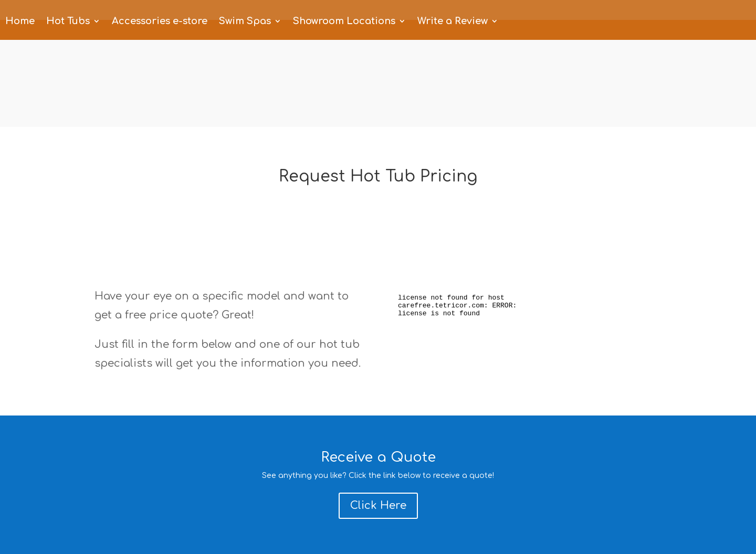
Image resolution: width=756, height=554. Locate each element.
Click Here (378, 505)
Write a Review (453, 22)
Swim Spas (245, 22)
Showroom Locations (344, 22)
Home (20, 22)
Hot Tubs (68, 22)
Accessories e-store (160, 22)
